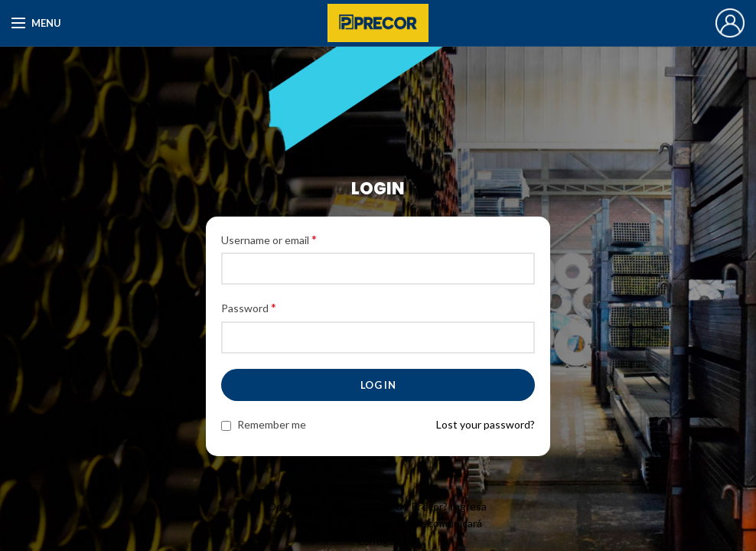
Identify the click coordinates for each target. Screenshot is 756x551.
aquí (283, 523)
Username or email (269, 239)
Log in (378, 385)
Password (249, 307)
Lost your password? (486, 424)
